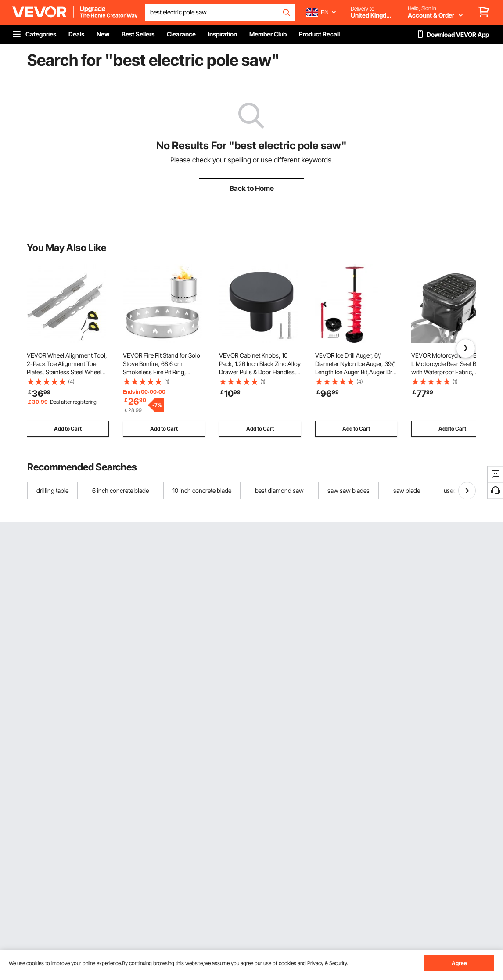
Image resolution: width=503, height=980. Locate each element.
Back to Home (252, 188)
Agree (459, 963)
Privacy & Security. (328, 963)
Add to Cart (68, 429)
